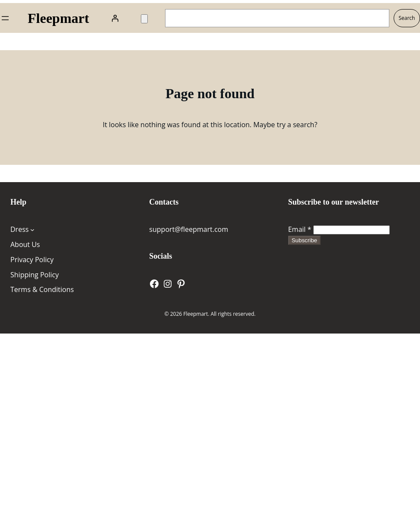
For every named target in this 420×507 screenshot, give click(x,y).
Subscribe (304, 240)
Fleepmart (58, 18)
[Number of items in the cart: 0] (144, 19)
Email (300, 229)
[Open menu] (5, 18)
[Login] (115, 18)
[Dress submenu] (32, 230)
